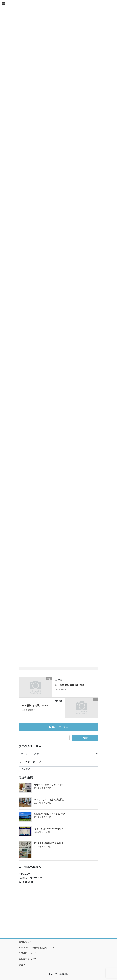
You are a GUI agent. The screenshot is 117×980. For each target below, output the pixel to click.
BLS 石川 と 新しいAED (35, 705)
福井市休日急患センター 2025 (49, 785)
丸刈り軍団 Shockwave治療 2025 (50, 829)
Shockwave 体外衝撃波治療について (37, 947)
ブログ (22, 965)
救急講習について (27, 959)
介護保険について (27, 953)
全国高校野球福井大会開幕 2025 (50, 814)
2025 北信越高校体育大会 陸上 (49, 843)
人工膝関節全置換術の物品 (69, 685)
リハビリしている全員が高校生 (49, 799)
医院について (25, 942)
